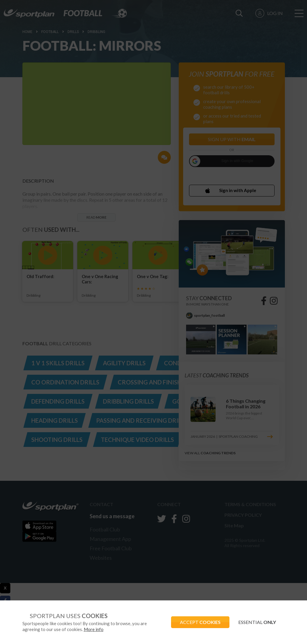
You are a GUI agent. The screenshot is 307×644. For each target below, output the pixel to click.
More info (94, 629)
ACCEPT (200, 622)
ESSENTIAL (257, 622)
